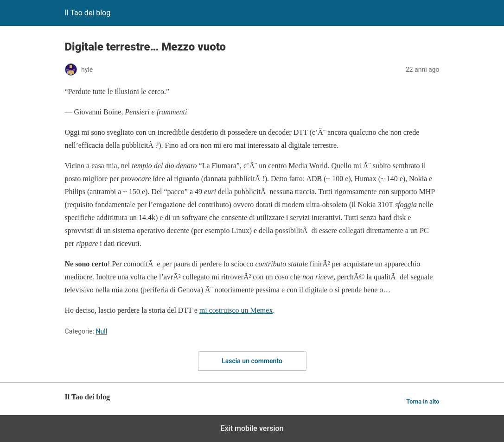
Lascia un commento (252, 361)
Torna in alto (423, 401)
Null (102, 331)
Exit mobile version (252, 428)
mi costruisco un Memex (236, 310)
